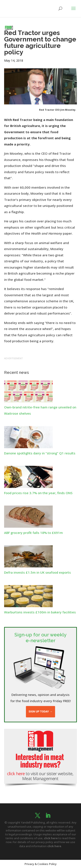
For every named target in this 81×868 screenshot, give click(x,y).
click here (51, 838)
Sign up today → (40, 711)
